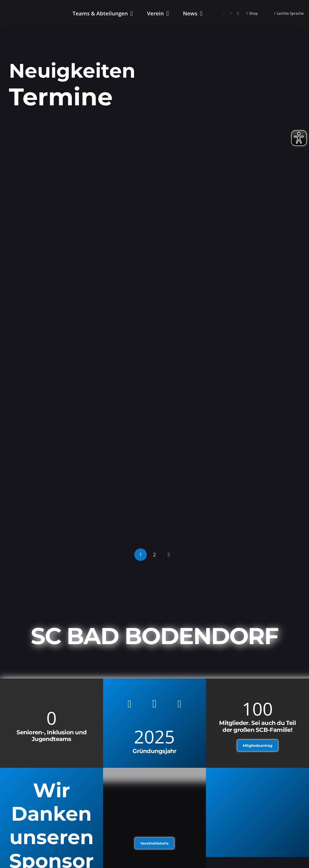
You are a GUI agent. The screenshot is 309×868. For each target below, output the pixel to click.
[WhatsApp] (231, 13)
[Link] (257, 812)
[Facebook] (224, 13)
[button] (130, 13)
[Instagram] (238, 13)
